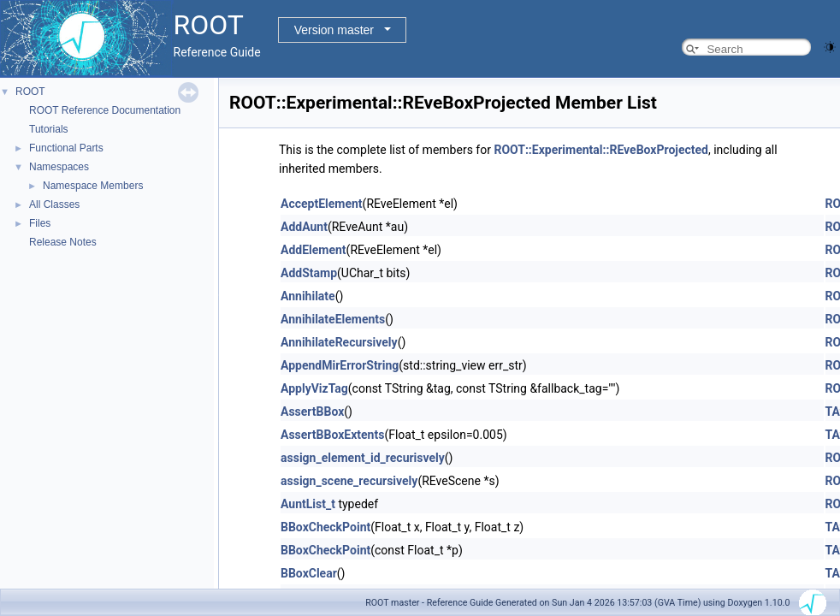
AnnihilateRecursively (339, 342)
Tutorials (49, 129)
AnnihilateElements (333, 319)
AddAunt (304, 227)
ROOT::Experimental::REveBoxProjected (601, 150)
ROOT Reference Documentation (105, 110)
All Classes (54, 204)
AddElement (314, 250)
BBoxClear (309, 573)
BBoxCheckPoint (325, 527)
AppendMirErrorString (340, 365)
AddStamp (309, 273)
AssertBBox (312, 412)
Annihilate (308, 296)
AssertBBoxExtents (332, 435)
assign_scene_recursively (349, 481)
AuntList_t (308, 504)
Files (40, 223)
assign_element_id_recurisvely (363, 458)
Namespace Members (93, 186)
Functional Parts (66, 148)
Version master (334, 30)
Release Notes (63, 242)
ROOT (30, 92)
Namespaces (59, 167)
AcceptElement (322, 204)
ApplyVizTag (314, 388)
